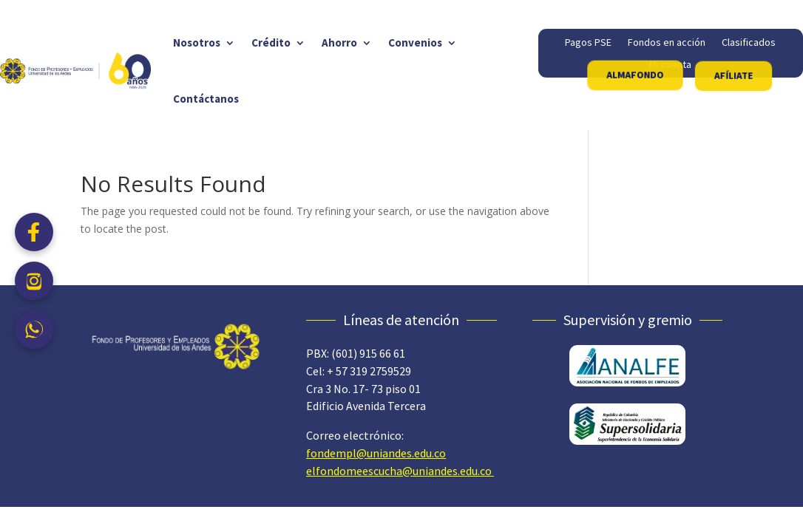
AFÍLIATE (733, 75)
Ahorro (339, 42)
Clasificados (749, 43)
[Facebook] (34, 232)
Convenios (415, 42)
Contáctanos (206, 99)
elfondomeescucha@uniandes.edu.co (399, 471)
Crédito (271, 42)
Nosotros (197, 42)
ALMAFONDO (635, 75)
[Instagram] (34, 281)
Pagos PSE (588, 43)
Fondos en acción (667, 43)
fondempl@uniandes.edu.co (376, 453)
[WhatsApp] (34, 330)
